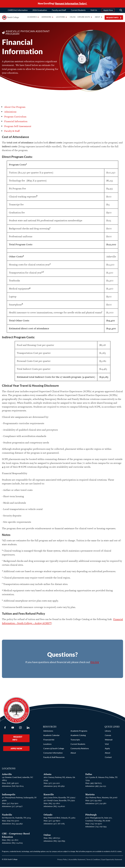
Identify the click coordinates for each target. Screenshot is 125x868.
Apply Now (108, 10)
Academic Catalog (78, 736)
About (73, 754)
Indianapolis (9, 795)
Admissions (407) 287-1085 (54, 825)
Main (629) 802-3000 (10, 822)
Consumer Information (53, 754)
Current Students (78, 10)
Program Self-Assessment (18, 127)
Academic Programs (79, 732)
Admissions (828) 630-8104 (13, 787)
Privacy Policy (62, 860)
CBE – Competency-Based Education (16, 836)
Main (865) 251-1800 (52, 804)
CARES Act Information (18, 10)
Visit (107, 745)
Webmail (109, 741)
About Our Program (15, 108)
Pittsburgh (91, 816)
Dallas (89, 775)
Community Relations (80, 749)
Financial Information (16, 122)
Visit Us (94, 10)
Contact (108, 758)
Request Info (112, 17)
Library (108, 732)
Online (73, 17)
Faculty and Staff (59, 10)
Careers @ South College (54, 749)
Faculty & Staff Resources (54, 758)
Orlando (48, 816)
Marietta (90, 795)
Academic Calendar (51, 736)
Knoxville (49, 795)
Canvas (108, 736)
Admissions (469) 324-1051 (96, 787)
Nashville (7, 816)
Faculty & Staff (12, 132)
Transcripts (75, 741)
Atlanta (47, 775)
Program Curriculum (15, 118)
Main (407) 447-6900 (52, 822)
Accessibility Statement (77, 860)
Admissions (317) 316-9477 (12, 807)
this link (95, 663)
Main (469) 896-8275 (94, 784)
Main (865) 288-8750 (52, 839)
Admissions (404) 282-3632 (54, 787)
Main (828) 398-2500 (10, 784)
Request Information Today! (71, 3)
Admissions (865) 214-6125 (12, 844)
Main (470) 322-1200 (52, 784)
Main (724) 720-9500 (94, 825)
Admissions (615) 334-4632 (12, 825)
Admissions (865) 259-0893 (54, 842)
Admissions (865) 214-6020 (54, 807)
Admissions (10, 113)
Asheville (7, 775)
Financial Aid (49, 741)
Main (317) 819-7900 (10, 804)
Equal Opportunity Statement (112, 860)
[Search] (121, 10)
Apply (107, 749)
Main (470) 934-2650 (94, 801)
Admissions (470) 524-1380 (96, 804)
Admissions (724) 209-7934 (96, 827)
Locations (47, 745)
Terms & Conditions (93, 860)
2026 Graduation (40, 10)
